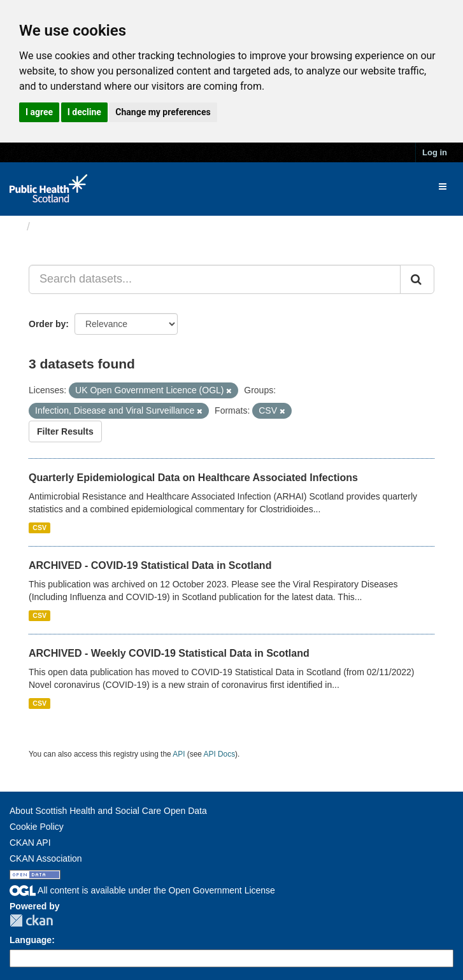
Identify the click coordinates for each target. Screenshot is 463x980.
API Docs (220, 754)
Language (31, 940)
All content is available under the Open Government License (142, 890)
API (179, 754)
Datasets (60, 227)
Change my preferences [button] (163, 112)
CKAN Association (46, 858)
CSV (39, 528)
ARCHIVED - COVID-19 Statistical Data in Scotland (150, 565)
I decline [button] (84, 112)
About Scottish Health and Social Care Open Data (108, 811)
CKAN (31, 920)
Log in (435, 152)
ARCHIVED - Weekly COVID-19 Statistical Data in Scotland (169, 653)
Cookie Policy (37, 827)
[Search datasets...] (215, 279)
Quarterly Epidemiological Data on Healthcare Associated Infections (193, 478)
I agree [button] (39, 112)
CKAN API (30, 843)
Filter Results (65, 431)
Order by (47, 324)
